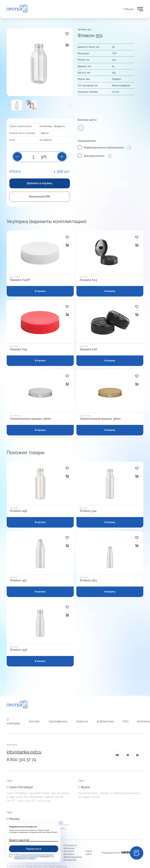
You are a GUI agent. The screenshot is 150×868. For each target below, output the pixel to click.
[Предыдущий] (9, 105)
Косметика (46, 126)
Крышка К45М (20, 280)
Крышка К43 (88, 280)
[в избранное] (67, 34)
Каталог (34, 721)
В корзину (40, 291)
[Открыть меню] (140, 9)
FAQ (126, 721)
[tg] (127, 755)
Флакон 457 (18, 580)
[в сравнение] (67, 45)
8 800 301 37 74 (21, 759)
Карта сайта (89, 853)
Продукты (59, 126)
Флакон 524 (88, 511)
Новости (82, 721)
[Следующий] (70, 105)
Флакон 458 (19, 650)
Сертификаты (58, 721)
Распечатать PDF (40, 197)
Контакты (143, 721)
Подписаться (34, 849)
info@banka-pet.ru (24, 752)
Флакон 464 (88, 580)
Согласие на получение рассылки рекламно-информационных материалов (73, 853)
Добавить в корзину (40, 183)
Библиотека (105, 721)
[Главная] (17, 705)
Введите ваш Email (19, 840)
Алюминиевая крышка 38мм (30, 419)
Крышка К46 (88, 349)
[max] (137, 755)
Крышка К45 (19, 349)
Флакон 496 (19, 511)
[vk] (117, 755)
